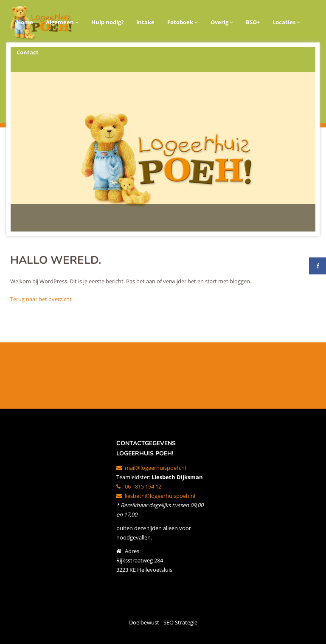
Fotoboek (183, 22)
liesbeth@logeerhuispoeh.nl (156, 496)
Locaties (286, 22)
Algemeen (62, 22)
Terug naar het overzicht (41, 299)
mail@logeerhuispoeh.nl (151, 468)
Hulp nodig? (107, 22)
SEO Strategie (180, 622)
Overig (222, 22)
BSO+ (253, 22)
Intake (145, 22)
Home (25, 22)
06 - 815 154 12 (139, 486)
